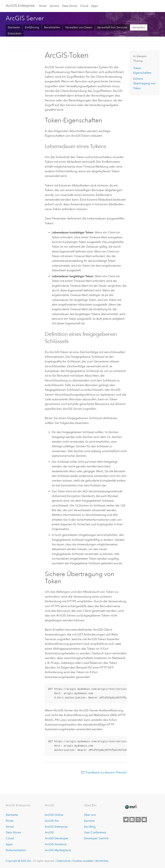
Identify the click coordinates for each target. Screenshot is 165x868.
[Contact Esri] (144, 820)
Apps (94, 6)
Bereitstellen (52, 27)
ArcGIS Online (54, 815)
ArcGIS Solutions (56, 844)
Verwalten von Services (112, 27)
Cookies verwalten (83, 861)
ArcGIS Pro (52, 821)
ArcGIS (49, 832)
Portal (43, 6)
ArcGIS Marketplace (58, 850)
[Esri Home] (131, 807)
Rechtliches (102, 861)
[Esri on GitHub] (138, 820)
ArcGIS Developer (57, 838)
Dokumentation (16, 850)
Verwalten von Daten (79, 27)
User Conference (95, 832)
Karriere (89, 821)
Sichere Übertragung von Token (144, 83)
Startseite (14, 27)
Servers (54, 6)
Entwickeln (15, 33)
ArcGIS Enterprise (20, 6)
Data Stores (70, 6)
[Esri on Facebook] (132, 820)
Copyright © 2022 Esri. (19, 861)
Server (10, 827)
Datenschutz (64, 861)
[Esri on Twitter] (126, 820)
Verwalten (139, 27)
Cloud (84, 6)
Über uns (90, 815)
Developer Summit (96, 838)
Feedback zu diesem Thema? (106, 772)
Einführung (32, 27)
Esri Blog (90, 827)
